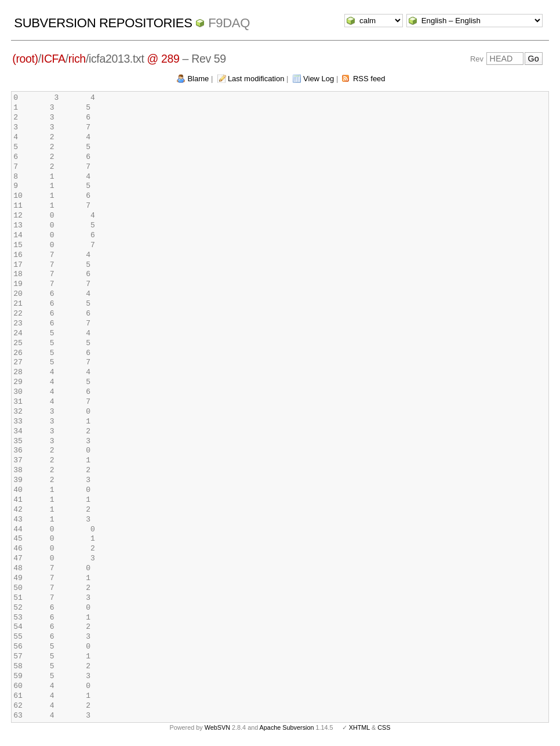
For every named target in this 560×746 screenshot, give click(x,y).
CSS (384, 727)
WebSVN (217, 727)
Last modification (256, 79)
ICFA (53, 59)
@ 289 (163, 59)
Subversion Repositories (103, 23)
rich (77, 59)
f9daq (229, 23)
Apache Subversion (287, 727)
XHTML (359, 727)
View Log (319, 79)
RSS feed (369, 79)
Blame (198, 79)
